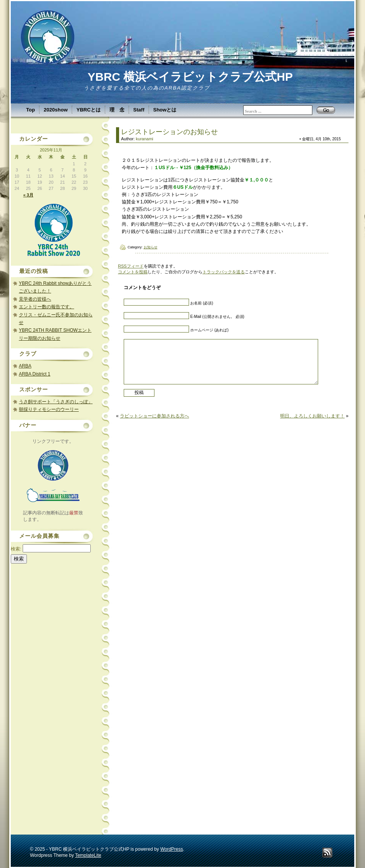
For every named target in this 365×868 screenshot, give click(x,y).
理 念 (117, 110)
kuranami (145, 139)
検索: (16, 549)
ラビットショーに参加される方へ (154, 416)
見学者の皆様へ (35, 299)
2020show (56, 110)
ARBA (25, 366)
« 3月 (28, 195)
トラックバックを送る (224, 272)
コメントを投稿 (133, 272)
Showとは (165, 110)
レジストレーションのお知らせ (169, 132)
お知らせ (151, 247)
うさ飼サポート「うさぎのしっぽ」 (56, 402)
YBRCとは (89, 110)
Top (31, 110)
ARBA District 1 (35, 374)
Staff (139, 110)
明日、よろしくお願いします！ (312, 416)
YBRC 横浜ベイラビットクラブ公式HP (190, 77)
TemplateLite (88, 855)
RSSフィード (131, 266)
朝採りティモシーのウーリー (49, 409)
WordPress (172, 849)
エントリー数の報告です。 (46, 307)
